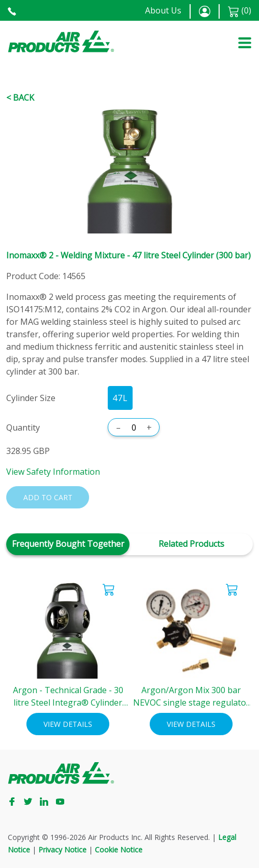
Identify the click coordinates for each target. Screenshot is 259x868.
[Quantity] (134, 428)
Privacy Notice (62, 850)
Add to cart (48, 497)
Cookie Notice (119, 850)
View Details (68, 724)
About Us (163, 10)
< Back (20, 98)
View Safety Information (53, 472)
